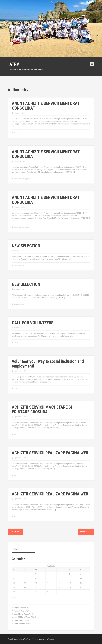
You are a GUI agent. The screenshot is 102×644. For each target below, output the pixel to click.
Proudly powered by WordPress (20, 639)
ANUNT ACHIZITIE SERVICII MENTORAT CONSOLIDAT (46, 106)
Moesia (41, 639)
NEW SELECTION (26, 246)
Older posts (16, 532)
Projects (21, 266)
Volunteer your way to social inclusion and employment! (48, 364)
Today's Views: (20, 611)
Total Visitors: (20, 623)
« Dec (14, 598)
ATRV (14, 64)
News (16, 266)
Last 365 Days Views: (23, 617)
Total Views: (19, 620)
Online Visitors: (20, 608)
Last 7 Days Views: (22, 614)
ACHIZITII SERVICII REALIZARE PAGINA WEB (50, 453)
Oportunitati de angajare (22, 133)
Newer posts (86, 532)
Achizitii (16, 434)
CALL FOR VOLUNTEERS (33, 323)
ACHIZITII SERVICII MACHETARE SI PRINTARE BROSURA (42, 410)
